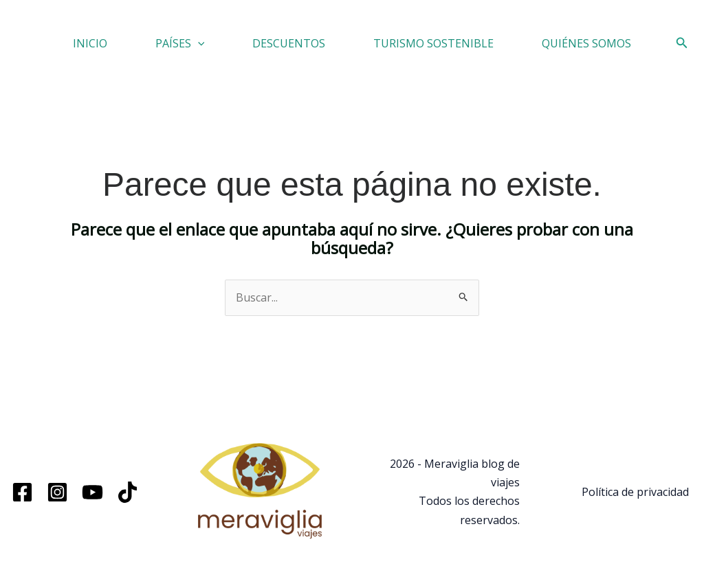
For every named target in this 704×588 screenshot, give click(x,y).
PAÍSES (180, 43)
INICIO (90, 43)
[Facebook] (22, 492)
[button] (198, 43)
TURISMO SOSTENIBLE (433, 43)
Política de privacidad (635, 492)
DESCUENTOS (289, 43)
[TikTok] (128, 492)
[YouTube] (92, 492)
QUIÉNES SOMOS (586, 43)
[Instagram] (57, 492)
